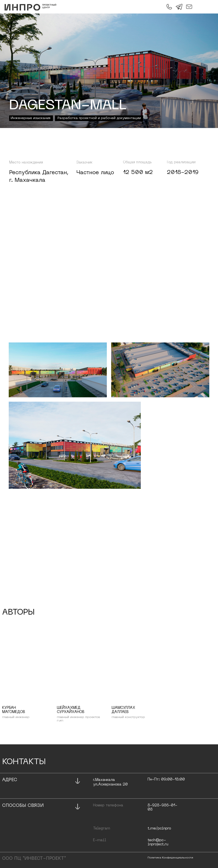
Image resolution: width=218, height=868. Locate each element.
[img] (31, 7)
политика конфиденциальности (170, 858)
